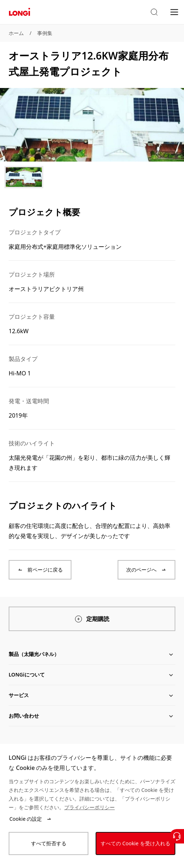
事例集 (45, 33)
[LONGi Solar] (19, 12)
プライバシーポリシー (89, 807)
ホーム (16, 33)
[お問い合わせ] (177, 836)
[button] (154, 12)
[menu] (174, 12)
